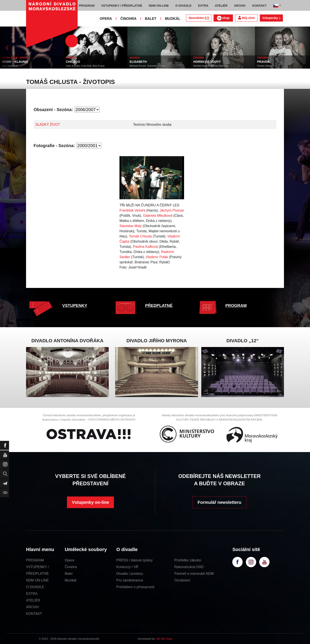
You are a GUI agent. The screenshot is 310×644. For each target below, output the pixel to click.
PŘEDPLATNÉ (159, 306)
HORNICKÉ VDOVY (207, 62)
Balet (69, 574)
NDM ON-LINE (37, 580)
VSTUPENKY (75, 306)
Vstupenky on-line (90, 502)
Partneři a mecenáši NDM (194, 574)
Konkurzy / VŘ (127, 567)
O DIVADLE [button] (184, 6)
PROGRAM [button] (87, 6)
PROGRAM (236, 306)
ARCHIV (33, 607)
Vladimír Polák (157, 257)
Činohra (71, 567)
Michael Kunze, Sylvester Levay (147, 66)
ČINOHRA (128, 19)
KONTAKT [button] (259, 6)
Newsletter (199, 18)
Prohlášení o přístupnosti (135, 587)
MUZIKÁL (173, 19)
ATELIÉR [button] (221, 6)
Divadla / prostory (130, 574)
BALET (151, 19)
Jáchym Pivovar (172, 210)
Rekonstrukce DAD (189, 567)
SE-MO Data (164, 639)
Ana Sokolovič (10, 66)
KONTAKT (34, 614)
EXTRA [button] (203, 6)
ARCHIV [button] (240, 6)
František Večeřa (132, 210)
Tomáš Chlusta (140, 236)
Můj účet (246, 18)
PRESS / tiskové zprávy (134, 560)
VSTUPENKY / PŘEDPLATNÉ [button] (122, 6)
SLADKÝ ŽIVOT (48, 125)
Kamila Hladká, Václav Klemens (211, 66)
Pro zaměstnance (130, 580)
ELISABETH (138, 62)
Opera (70, 560)
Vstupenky (271, 18)
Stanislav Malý (131, 226)
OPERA (106, 19)
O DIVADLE (35, 587)
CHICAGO (73, 62)
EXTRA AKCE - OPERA (15, 58)
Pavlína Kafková (146, 247)
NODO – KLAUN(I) (15, 62)
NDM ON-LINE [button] (159, 6)
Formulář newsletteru (219, 502)
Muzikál (71, 580)
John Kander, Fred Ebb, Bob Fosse (85, 66)
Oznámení (182, 580)
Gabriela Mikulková (158, 216)
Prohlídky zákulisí (188, 560)
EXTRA (32, 594)
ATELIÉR (33, 600)
